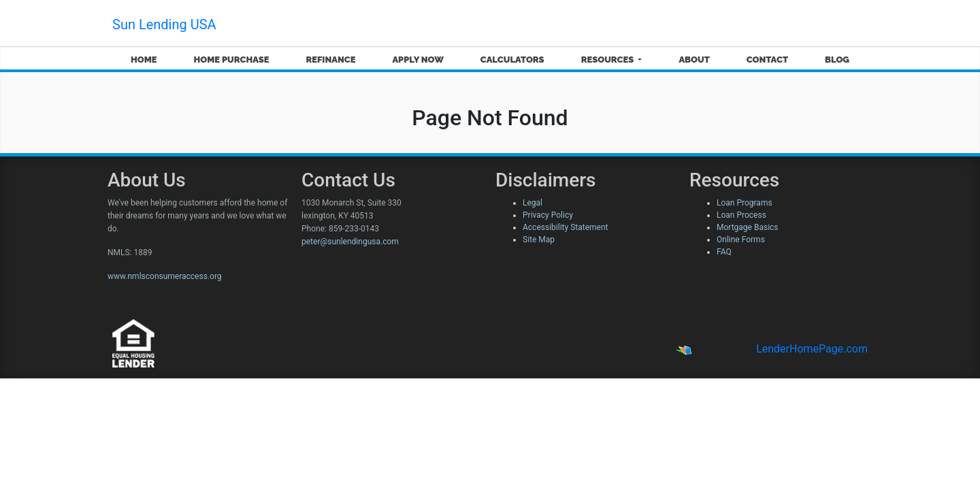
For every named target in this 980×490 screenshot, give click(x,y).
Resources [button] (609, 60)
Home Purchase (232, 60)
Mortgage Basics (748, 227)
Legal (533, 203)
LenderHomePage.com (812, 349)
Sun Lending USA (164, 24)
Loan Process (741, 215)
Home (144, 60)
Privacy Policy (548, 215)
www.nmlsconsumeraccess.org (165, 276)
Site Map (539, 240)
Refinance (330, 60)
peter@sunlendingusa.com (350, 242)
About (694, 60)
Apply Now (418, 60)
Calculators (512, 60)
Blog (837, 60)
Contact (767, 60)
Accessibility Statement (565, 227)
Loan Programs (745, 203)
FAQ (724, 252)
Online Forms (741, 240)
